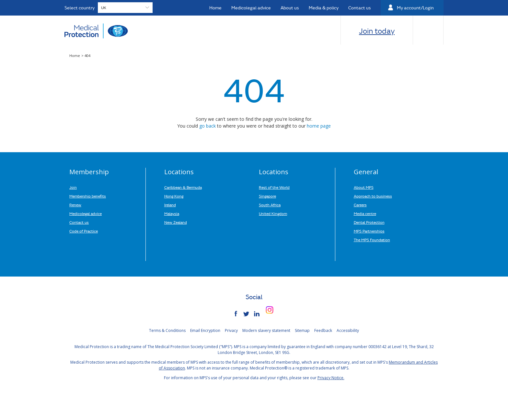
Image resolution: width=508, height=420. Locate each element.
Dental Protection (369, 222)
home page (319, 126)
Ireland (170, 205)
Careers (360, 205)
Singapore (267, 196)
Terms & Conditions (167, 330)
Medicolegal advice (86, 213)
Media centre (365, 213)
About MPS (364, 187)
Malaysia (172, 213)
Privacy (231, 330)
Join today (377, 31)
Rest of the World (274, 187)
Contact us (79, 222)
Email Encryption (205, 330)
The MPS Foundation (372, 240)
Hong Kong (174, 196)
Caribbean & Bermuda (183, 187)
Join (73, 187)
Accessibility (348, 330)
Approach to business (373, 196)
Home (75, 56)
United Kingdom (273, 213)
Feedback (323, 330)
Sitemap (302, 330)
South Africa (270, 205)
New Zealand (176, 222)
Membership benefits (88, 196)
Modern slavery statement (266, 330)
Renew (75, 205)
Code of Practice (84, 231)
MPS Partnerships (369, 231)
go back (208, 126)
